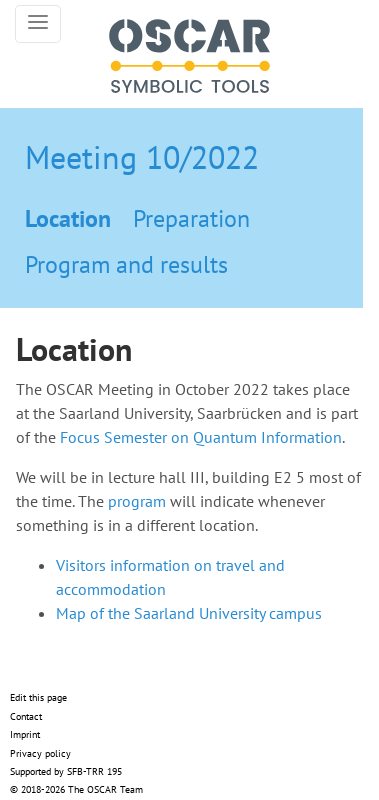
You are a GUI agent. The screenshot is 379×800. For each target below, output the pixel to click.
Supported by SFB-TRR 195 (66, 771)
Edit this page (38, 697)
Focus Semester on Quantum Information (201, 437)
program (137, 501)
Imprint (25, 734)
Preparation (191, 218)
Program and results (126, 264)
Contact (26, 716)
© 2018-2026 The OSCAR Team (76, 789)
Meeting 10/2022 (142, 157)
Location (68, 218)
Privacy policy (40, 753)
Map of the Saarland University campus (189, 613)
